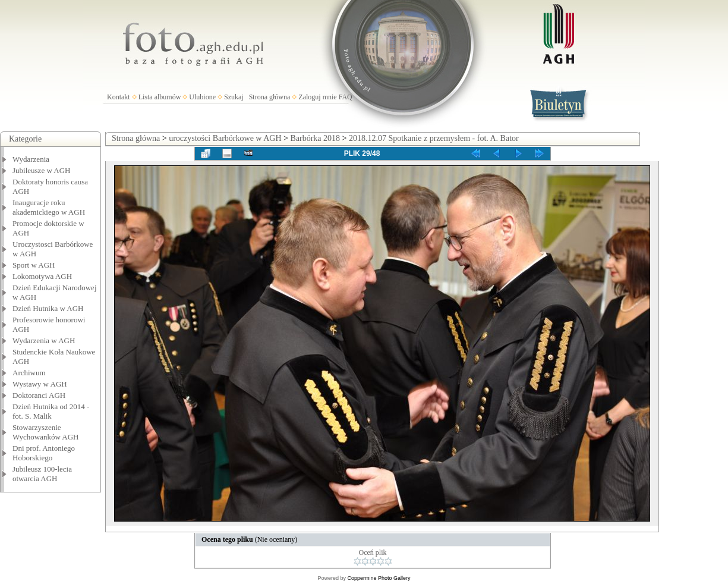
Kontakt (119, 97)
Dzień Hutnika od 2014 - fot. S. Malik (51, 411)
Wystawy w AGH (40, 384)
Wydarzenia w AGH (44, 340)
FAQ (346, 97)
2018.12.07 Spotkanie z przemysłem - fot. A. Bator (434, 138)
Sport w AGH (34, 265)
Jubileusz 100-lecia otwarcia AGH (42, 474)
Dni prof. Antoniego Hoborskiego (44, 453)
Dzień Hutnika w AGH (48, 308)
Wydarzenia (31, 159)
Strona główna (270, 97)
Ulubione (202, 97)
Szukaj (234, 97)
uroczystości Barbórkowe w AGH (225, 138)
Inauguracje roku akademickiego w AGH (49, 207)
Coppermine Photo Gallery (379, 578)
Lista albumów (160, 97)
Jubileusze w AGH (42, 170)
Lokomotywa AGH (42, 276)
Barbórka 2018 (315, 138)
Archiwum (29, 373)
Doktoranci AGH (39, 395)
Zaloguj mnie (317, 97)
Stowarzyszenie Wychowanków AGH (46, 432)
